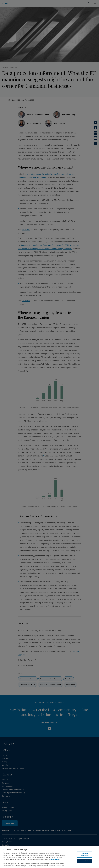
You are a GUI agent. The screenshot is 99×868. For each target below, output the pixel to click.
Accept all (85, 861)
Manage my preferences (85, 854)
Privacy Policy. (56, 859)
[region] (49, 857)
